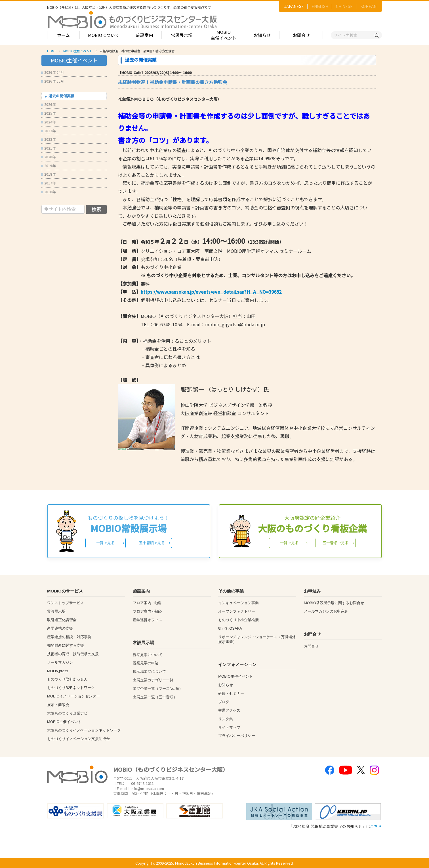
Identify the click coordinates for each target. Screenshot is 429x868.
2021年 (49, 148)
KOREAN (368, 6)
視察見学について (148, 655)
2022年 (49, 139)
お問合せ (301, 35)
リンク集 (226, 719)
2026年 (49, 104)
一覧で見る (105, 543)
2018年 (49, 174)
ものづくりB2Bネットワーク (71, 688)
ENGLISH (320, 6)
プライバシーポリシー (237, 736)
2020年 (49, 157)
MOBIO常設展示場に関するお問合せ (334, 603)
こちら (376, 826)
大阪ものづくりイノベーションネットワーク (84, 730)
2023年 (49, 131)
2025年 (49, 113)
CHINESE (344, 6)
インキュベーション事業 (238, 603)
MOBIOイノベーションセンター (73, 696)
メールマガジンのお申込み (326, 611)
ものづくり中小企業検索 (238, 620)
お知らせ (262, 35)
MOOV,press (58, 671)
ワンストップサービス (66, 603)
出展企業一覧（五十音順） (155, 697)
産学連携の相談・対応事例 (69, 637)
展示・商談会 (58, 705)
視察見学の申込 (146, 663)
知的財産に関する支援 (66, 645)
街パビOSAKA (230, 628)
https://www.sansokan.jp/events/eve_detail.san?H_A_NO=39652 (211, 292)
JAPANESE (294, 6)
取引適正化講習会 (62, 620)
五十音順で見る (152, 543)
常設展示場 (182, 35)
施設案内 (144, 35)
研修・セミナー (231, 693)
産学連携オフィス (148, 620)
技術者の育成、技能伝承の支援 (73, 654)
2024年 (49, 122)
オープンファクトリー (237, 611)
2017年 (49, 183)
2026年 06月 (53, 81)
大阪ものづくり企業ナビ (67, 713)
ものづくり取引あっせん (67, 679)
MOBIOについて (104, 35)
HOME (52, 51)
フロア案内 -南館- (147, 611)
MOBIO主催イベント (224, 35)
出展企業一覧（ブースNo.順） (158, 689)
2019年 (49, 166)
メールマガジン (60, 662)
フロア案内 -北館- (147, 603)
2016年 (49, 192)
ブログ (224, 702)
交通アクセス (229, 710)
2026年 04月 (53, 72)
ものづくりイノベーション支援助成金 (78, 739)
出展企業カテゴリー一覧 (153, 680)
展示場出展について (149, 672)
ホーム (63, 35)
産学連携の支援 (60, 628)
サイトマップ (229, 727)
